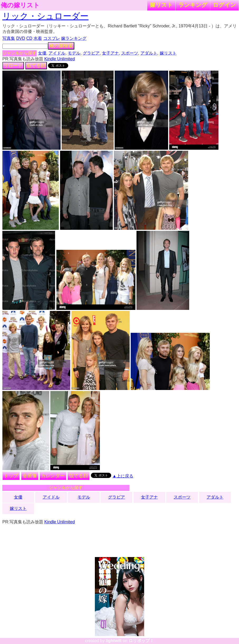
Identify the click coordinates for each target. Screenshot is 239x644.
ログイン (225, 5)
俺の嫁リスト (20, 5)
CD (29, 38)
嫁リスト (161, 5)
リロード (13, 66)
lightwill (114, 641)
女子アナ (110, 53)
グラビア (91, 53)
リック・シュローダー (45, 16)
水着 (38, 38)
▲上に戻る (123, 476)
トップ (11, 476)
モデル (74, 53)
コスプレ (52, 38)
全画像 (30, 476)
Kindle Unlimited (60, 59)
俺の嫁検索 (61, 46)
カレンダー (53, 476)
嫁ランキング (74, 38)
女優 (42, 53)
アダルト (149, 53)
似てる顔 (36, 66)
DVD (21, 38)
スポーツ (130, 53)
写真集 (9, 38)
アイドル (57, 53)
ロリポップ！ (141, 641)
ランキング (193, 5)
